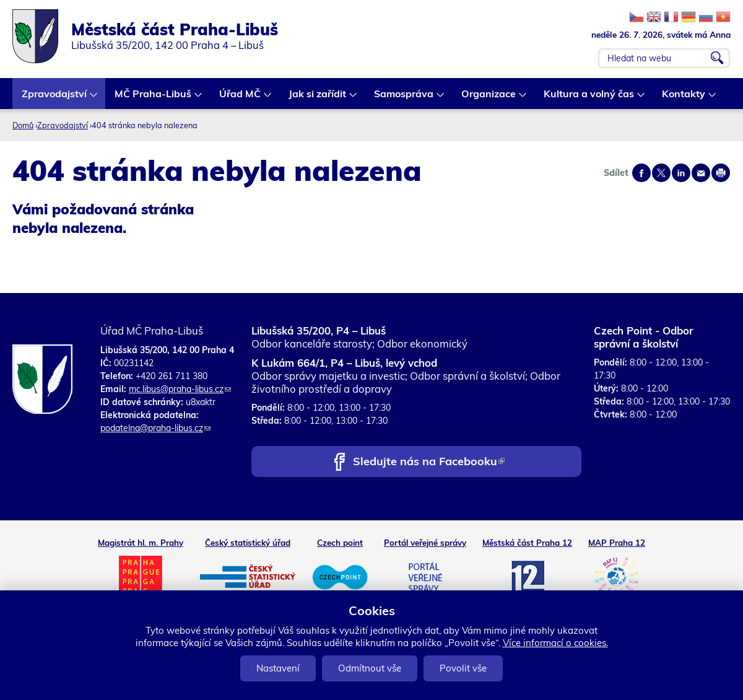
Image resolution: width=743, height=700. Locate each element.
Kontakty (684, 98)
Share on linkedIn (681, 173)
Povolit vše (463, 668)
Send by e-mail (701, 173)
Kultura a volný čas (589, 98)
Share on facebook (641, 173)
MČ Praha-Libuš (154, 98)
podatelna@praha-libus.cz (155, 428)
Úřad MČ (241, 98)
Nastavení (278, 668)
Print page (721, 173)
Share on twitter (661, 173)
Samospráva (404, 98)
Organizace (489, 98)
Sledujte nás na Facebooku (429, 462)
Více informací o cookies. (555, 643)
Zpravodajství (55, 98)
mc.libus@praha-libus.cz (180, 389)
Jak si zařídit (318, 98)
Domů (23, 125)
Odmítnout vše (370, 668)
